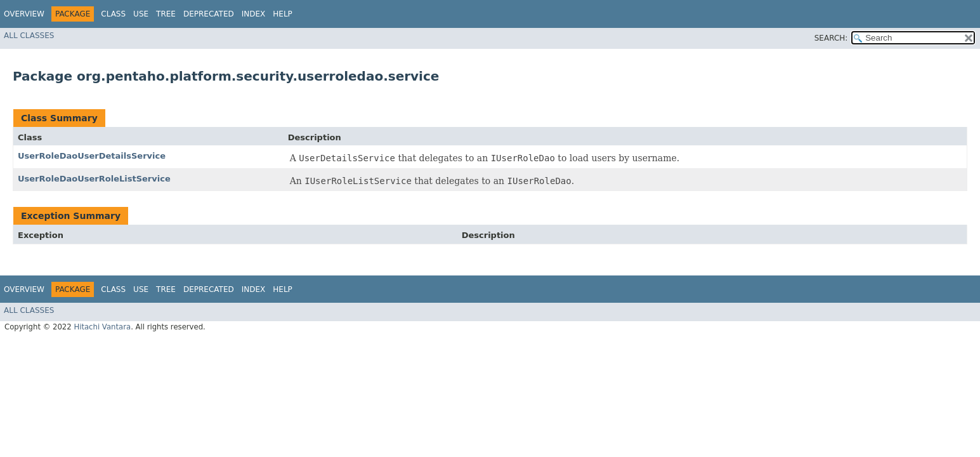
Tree (166, 14)
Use (141, 14)
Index (254, 14)
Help (283, 14)
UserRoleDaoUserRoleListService (94, 179)
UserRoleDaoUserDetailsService (92, 156)
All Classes (29, 36)
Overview (24, 14)
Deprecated (209, 14)
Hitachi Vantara (102, 327)
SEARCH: (831, 38)
